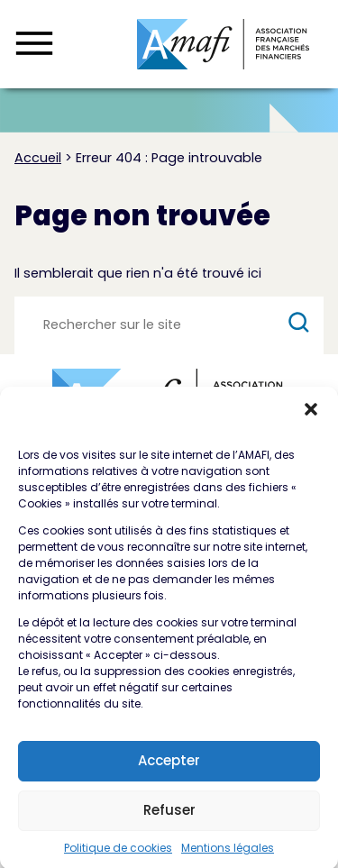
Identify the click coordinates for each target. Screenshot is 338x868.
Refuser (169, 817)
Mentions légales (228, 855)
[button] (311, 416)
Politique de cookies (118, 855)
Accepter (169, 767)
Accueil (38, 158)
